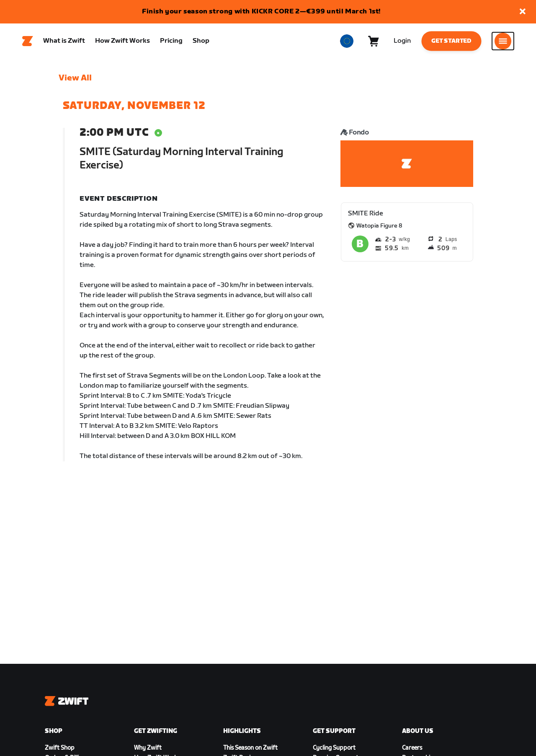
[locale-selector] (347, 42)
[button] (523, 12)
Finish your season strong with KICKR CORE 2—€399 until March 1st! (261, 12)
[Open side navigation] (503, 42)
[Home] (28, 42)
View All (75, 80)
